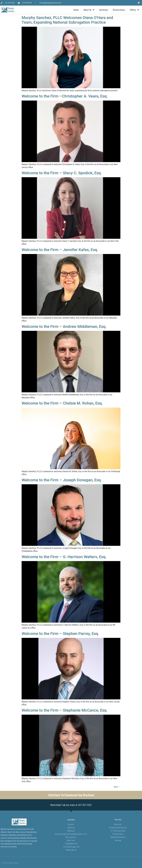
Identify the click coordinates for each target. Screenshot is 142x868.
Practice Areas (119, 10)
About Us (89, 10)
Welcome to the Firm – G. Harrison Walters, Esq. (64, 557)
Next (117, 787)
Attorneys (104, 10)
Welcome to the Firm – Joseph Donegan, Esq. (62, 480)
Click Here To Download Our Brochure (71, 795)
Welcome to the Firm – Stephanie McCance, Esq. (65, 710)
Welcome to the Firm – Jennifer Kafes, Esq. (60, 250)
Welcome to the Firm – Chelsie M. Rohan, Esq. (62, 403)
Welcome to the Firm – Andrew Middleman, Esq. (64, 326)
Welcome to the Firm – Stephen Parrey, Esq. (60, 634)
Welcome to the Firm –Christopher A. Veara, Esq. (65, 96)
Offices (134, 10)
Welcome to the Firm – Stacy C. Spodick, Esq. (62, 173)
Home (76, 10)
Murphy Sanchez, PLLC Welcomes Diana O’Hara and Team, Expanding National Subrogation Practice (67, 20)
